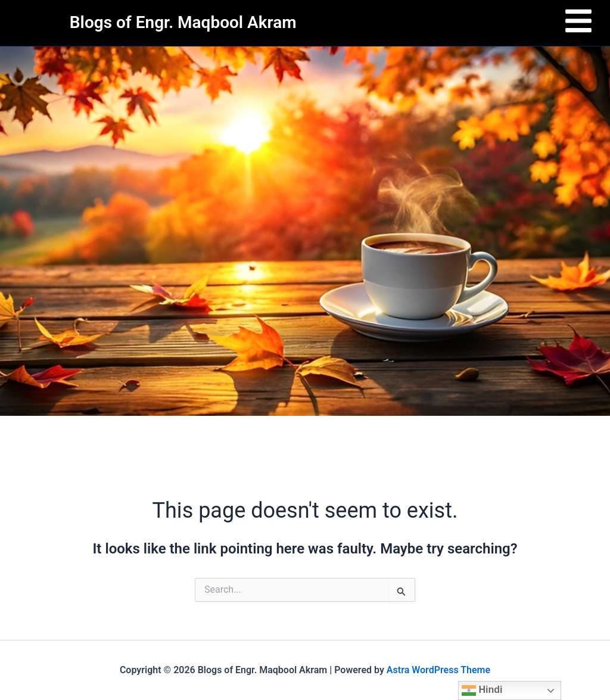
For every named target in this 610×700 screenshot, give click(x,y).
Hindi (482, 690)
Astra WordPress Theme (438, 670)
